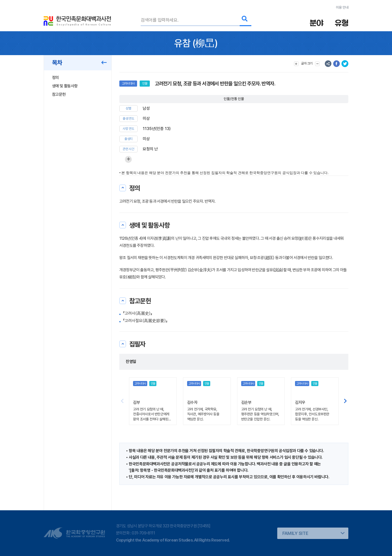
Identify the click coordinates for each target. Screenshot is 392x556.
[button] (345, 401)
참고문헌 (59, 94)
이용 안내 (342, 7)
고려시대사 (128, 83)
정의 (55, 78)
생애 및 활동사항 (65, 86)
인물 (145, 83)
